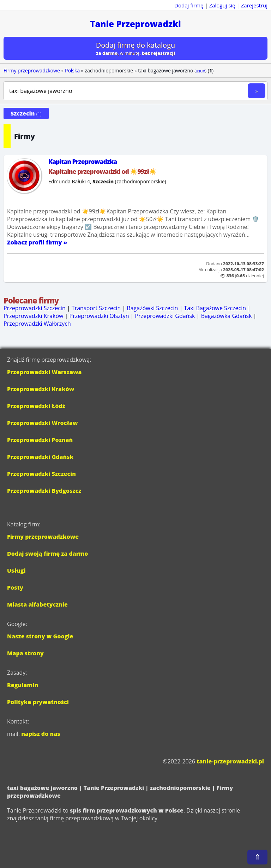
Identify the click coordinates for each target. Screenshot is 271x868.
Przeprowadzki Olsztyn (99, 316)
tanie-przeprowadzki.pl (230, 761)
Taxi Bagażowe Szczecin (215, 308)
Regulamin (23, 685)
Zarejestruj (254, 5)
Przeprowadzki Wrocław (43, 423)
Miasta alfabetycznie (37, 604)
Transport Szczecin (96, 308)
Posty (15, 587)
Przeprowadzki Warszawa (44, 372)
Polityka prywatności (38, 702)
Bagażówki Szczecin (152, 308)
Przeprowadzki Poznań (40, 440)
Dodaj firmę (189, 5)
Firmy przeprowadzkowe (32, 70)
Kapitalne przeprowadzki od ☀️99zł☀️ (102, 171)
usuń (201, 71)
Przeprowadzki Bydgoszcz (44, 491)
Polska (72, 70)
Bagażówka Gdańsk (227, 316)
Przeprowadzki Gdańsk (165, 316)
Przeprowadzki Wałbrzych (37, 324)
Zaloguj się (222, 5)
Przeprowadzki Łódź (36, 406)
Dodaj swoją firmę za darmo (47, 554)
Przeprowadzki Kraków (33, 316)
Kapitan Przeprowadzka (83, 161)
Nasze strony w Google (40, 636)
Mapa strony (25, 653)
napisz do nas (41, 734)
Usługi (16, 571)
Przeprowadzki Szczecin (35, 308)
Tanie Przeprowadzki (135, 24)
